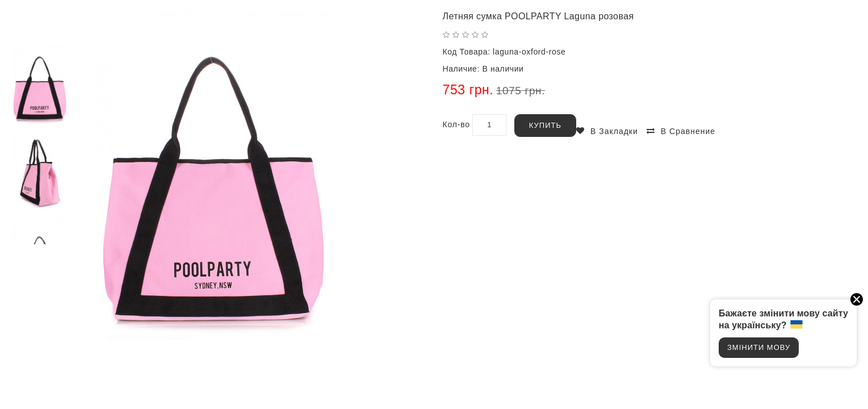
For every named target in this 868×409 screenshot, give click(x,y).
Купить (545, 125)
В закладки (614, 131)
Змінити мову (759, 347)
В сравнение (688, 131)
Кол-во (456, 124)
